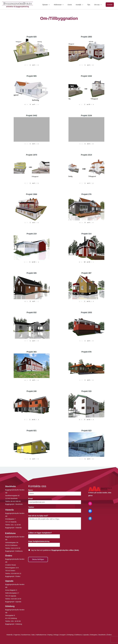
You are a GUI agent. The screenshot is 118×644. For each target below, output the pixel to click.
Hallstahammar (41, 635)
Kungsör (63, 635)
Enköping (70, 635)
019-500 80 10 (16, 573)
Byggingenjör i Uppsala (13, 602)
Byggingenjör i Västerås (13, 528)
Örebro (109, 635)
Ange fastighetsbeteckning (39, 541)
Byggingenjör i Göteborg (14, 624)
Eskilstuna (78, 635)
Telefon (32, 507)
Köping (50, 635)
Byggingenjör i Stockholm (14, 504)
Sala (33, 635)
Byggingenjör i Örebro (13, 576)
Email (31, 499)
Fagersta (17, 635)
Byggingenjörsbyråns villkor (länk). (65, 550)
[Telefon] (55, 511)
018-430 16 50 (16, 599)
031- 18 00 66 (16, 621)
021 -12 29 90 (16, 525)
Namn (31, 490)
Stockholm (102, 635)
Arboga (56, 635)
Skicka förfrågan (38, 559)
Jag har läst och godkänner (55, 550)
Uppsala (86, 635)
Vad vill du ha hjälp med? (39, 516)
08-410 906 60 (16, 501)
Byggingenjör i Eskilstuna (14, 551)
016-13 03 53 (15, 548)
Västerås (10, 635)
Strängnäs (93, 635)
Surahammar (26, 635)
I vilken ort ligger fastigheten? (41, 533)
